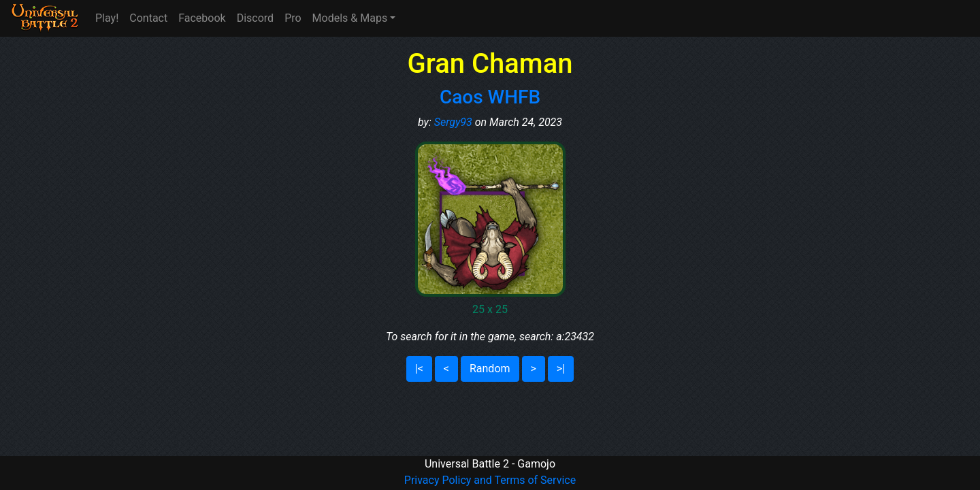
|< (419, 369)
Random (490, 369)
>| (561, 369)
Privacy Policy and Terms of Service (490, 480)
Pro (293, 18)
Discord (255, 18)
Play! (107, 18)
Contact (148, 18)
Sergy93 (453, 122)
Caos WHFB (490, 97)
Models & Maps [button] (350, 18)
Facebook (202, 18)
